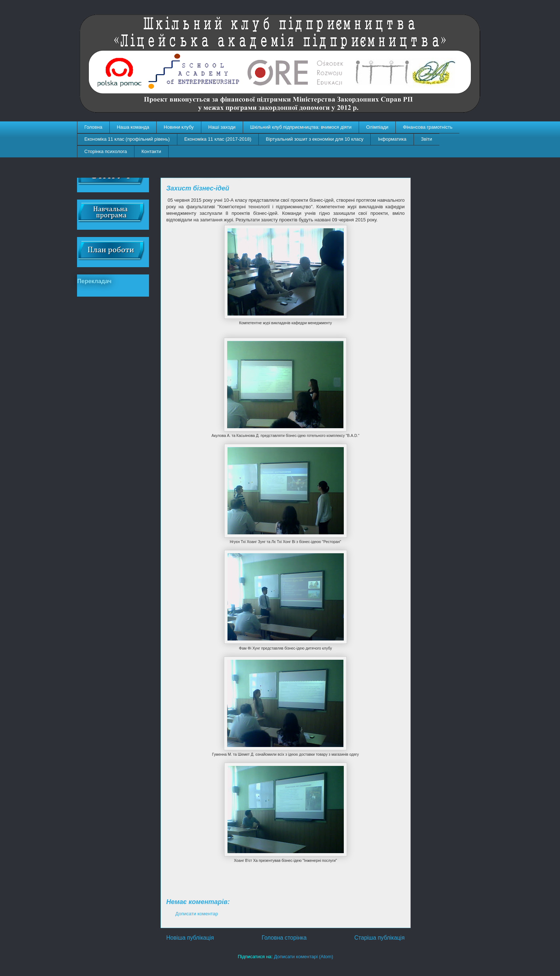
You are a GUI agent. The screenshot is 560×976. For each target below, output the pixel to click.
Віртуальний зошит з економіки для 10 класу (315, 139)
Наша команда (133, 127)
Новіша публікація (190, 938)
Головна (93, 127)
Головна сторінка (284, 938)
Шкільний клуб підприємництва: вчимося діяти (301, 127)
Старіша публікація (379, 938)
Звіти (426, 139)
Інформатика (392, 139)
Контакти (151, 151)
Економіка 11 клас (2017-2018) (218, 139)
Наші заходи (222, 127)
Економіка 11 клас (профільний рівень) (127, 139)
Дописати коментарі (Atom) (304, 957)
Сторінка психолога (106, 151)
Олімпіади (377, 127)
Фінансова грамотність (428, 127)
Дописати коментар (197, 914)
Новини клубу (179, 127)
